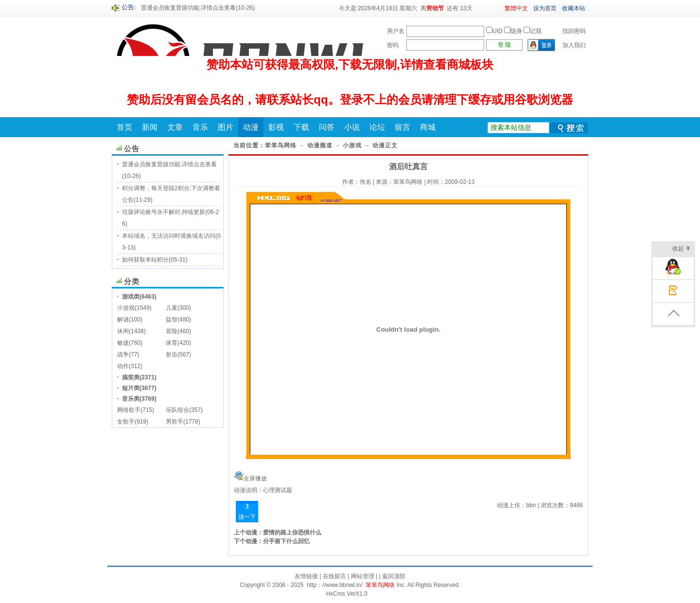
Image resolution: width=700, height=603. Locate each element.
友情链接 (306, 576)
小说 (352, 127)
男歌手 (175, 422)
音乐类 (131, 399)
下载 (301, 127)
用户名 (396, 31)
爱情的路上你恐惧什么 (292, 532)
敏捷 (123, 343)
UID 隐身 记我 (514, 31)
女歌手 (126, 422)
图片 (226, 127)
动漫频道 (320, 145)
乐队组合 (177, 410)
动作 (123, 366)
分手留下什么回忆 (286, 541)
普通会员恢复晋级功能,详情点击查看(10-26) (198, 8)
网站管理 (363, 576)
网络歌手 (129, 410)
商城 (428, 127)
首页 (124, 127)
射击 (172, 355)
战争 (123, 355)
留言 (402, 127)
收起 (681, 249)
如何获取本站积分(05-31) (155, 260)
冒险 (172, 331)
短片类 (131, 388)
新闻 (150, 127)
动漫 (251, 127)
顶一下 (247, 517)
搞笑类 (131, 377)
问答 (327, 127)
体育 (172, 343)
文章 (175, 127)
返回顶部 (394, 576)
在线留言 (334, 576)
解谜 (123, 319)
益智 (172, 319)
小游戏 (126, 308)
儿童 (172, 308)
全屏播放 (255, 479)
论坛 (377, 127)
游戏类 (131, 297)
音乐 (200, 127)
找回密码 (574, 31)
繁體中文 (516, 8)
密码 (393, 45)
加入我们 (574, 45)
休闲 (123, 331)
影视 (276, 127)
